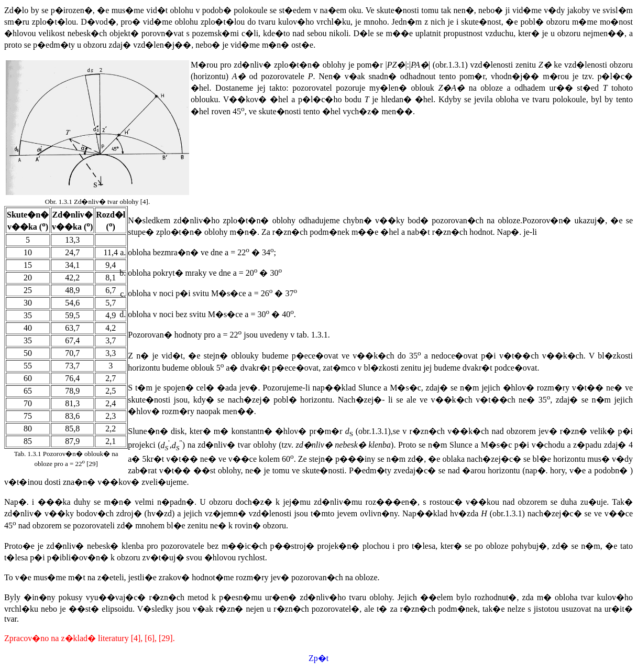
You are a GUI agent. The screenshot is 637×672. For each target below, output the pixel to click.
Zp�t (318, 658)
